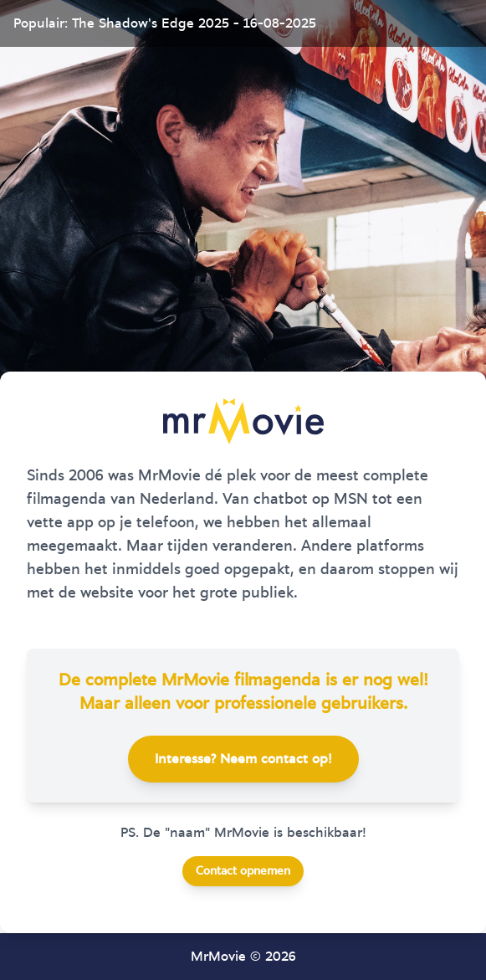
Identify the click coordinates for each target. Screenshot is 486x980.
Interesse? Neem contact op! (243, 759)
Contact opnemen (243, 871)
